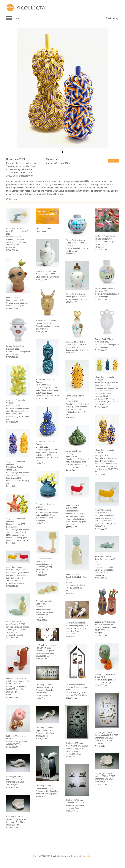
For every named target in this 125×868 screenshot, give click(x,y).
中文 (116, 18)
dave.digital (87, 856)
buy (113, 161)
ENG (109, 18)
